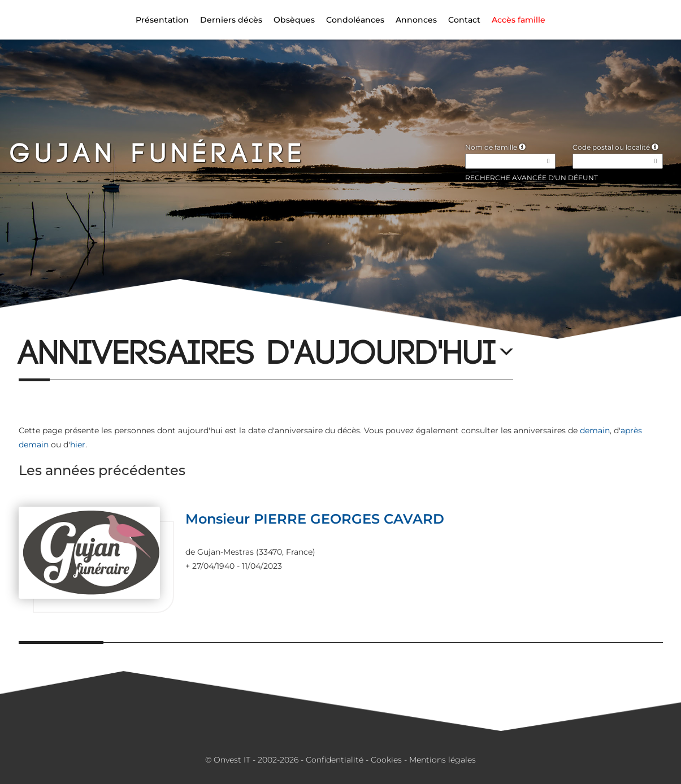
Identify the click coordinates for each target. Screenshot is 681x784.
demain (595, 430)
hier (78, 445)
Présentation (162, 20)
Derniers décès (231, 20)
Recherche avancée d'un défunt (532, 178)
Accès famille (519, 20)
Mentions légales (443, 760)
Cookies (386, 760)
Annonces (416, 20)
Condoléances (355, 20)
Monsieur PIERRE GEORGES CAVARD (315, 519)
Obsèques (294, 20)
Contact (464, 20)
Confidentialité (335, 760)
